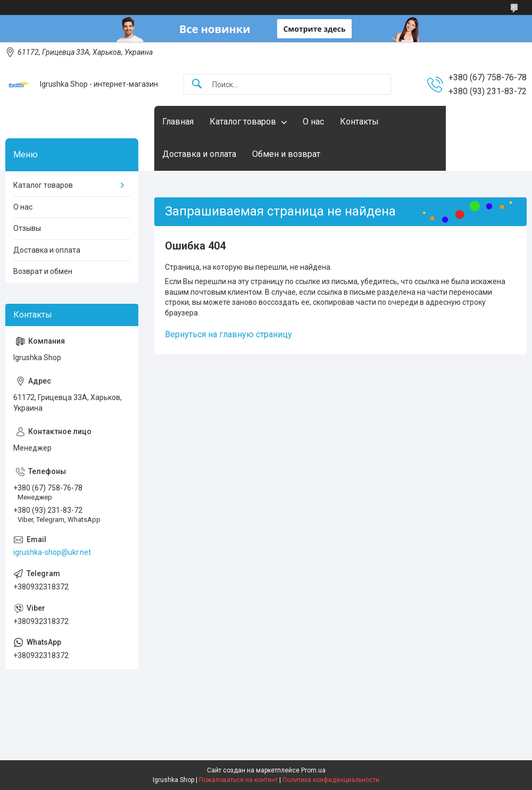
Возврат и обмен (43, 271)
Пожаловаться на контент (238, 780)
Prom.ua (313, 770)
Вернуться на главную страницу (228, 334)
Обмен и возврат (286, 154)
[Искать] (197, 84)
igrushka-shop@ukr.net (52, 552)
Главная (178, 122)
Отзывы (27, 228)
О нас (313, 122)
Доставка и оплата (199, 154)
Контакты (359, 122)
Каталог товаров (243, 122)
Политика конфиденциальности (331, 780)
